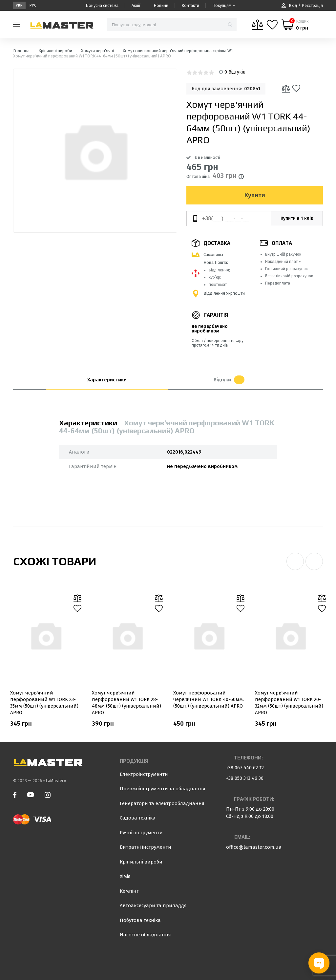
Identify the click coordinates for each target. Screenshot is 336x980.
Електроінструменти (144, 774)
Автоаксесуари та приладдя (153, 905)
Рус (33, 5)
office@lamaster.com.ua (254, 847)
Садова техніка (138, 818)
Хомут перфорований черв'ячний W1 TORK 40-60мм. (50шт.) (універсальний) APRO (209, 699)
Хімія (125, 876)
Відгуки (229, 380)
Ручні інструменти (141, 833)
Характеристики (107, 380)
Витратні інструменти (146, 847)
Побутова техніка (140, 920)
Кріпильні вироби (141, 862)
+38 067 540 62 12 (245, 768)
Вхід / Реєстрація (302, 5)
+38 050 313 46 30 (245, 778)
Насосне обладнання (145, 935)
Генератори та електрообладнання (162, 803)
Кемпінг (129, 891)
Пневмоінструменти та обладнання (163, 789)
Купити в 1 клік (297, 218)
